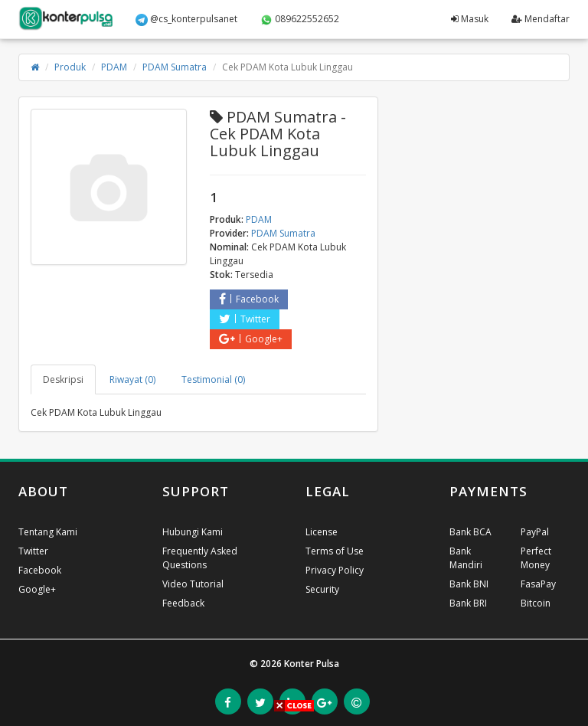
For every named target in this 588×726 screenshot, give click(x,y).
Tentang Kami (48, 532)
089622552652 (300, 19)
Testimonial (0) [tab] (213, 379)
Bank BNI (469, 584)
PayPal (535, 532)
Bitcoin (536, 603)
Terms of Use (335, 551)
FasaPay (538, 584)
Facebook (249, 299)
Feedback (183, 603)
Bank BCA (470, 532)
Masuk (470, 19)
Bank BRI (468, 603)
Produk (70, 67)
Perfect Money (536, 558)
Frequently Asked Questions (200, 558)
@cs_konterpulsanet (186, 19)
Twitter (245, 319)
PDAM (114, 67)
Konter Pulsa (312, 664)
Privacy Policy (335, 570)
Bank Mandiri (466, 558)
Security (322, 589)
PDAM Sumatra (175, 67)
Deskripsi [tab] (63, 379)
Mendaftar (541, 19)
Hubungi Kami (193, 532)
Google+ (251, 339)
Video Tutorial (193, 584)
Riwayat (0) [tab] (132, 379)
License (322, 532)
